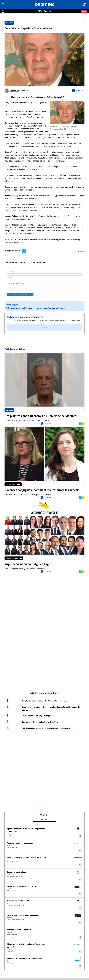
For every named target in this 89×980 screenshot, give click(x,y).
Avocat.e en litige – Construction (20, 930)
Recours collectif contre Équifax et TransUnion (40, 722)
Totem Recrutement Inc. (14, 891)
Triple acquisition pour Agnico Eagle (36, 716)
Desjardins (10, 951)
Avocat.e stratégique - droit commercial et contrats (28, 857)
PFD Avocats (11, 963)
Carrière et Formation (13, 484)
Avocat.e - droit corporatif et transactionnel (25, 959)
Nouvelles (9, 23)
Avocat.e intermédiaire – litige (19, 901)
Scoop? (84, 11)
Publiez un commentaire (20, 294)
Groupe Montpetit (12, 847)
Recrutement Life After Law (15, 836)
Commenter (47, 424)
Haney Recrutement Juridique (15, 920)
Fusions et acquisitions (14, 558)
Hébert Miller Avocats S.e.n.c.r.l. (16, 905)
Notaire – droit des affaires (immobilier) (23, 915)
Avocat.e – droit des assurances (20, 843)
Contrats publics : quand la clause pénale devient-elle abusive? (47, 728)
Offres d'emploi (44, 11)
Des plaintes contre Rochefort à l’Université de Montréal (44, 701)
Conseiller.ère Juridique (16, 872)
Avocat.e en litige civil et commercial (22, 886)
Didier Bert (14, 91)
